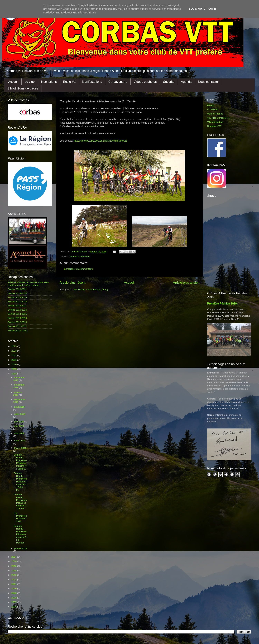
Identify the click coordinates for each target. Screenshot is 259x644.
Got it (212, 9)
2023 (14, 351)
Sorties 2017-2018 (17, 301)
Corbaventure (118, 82)
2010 (14, 589)
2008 (14, 598)
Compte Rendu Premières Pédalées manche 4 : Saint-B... (20, 462)
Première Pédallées (80, 256)
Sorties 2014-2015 (17, 314)
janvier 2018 (21, 548)
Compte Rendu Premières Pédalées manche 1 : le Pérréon (20, 534)
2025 (14, 346)
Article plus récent (73, 283)
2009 (14, 593)
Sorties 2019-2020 (17, 293)
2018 (14, 374)
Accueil (13, 82)
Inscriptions (49, 82)
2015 (14, 566)
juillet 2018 (20, 414)
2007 (14, 602)
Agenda (186, 82)
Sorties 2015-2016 (17, 310)
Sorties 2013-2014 (17, 318)
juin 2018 (19, 421)
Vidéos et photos (145, 82)
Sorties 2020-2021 (17, 289)
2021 (14, 360)
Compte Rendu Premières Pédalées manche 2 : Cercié (20, 501)
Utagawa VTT (214, 126)
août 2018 (19, 407)
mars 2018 (20, 441)
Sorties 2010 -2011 (18, 330)
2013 (14, 575)
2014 (14, 570)
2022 (14, 355)
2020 (14, 364)
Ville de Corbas (215, 122)
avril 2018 (19, 433)
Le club (30, 82)
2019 (14, 369)
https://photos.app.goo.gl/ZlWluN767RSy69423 (100, 141)
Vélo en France (215, 114)
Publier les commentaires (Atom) (91, 290)
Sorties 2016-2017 (17, 306)
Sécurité (169, 82)
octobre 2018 (18, 394)
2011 (14, 584)
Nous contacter (208, 82)
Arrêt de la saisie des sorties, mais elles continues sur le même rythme (28, 284)
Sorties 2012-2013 (17, 322)
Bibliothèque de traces (23, 88)
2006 (14, 607)
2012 (14, 580)
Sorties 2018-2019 (17, 298)
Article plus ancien (186, 283)
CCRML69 (213, 110)
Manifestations (92, 82)
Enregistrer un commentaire (78, 269)
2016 (14, 561)
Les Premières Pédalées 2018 (20, 517)
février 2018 (20, 448)
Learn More (197, 9)
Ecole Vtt (69, 82)
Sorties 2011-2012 (17, 326)
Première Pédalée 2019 (222, 304)
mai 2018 (19, 426)
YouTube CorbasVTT (218, 118)
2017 (14, 557)
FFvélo (211, 105)
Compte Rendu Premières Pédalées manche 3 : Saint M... (20, 482)
